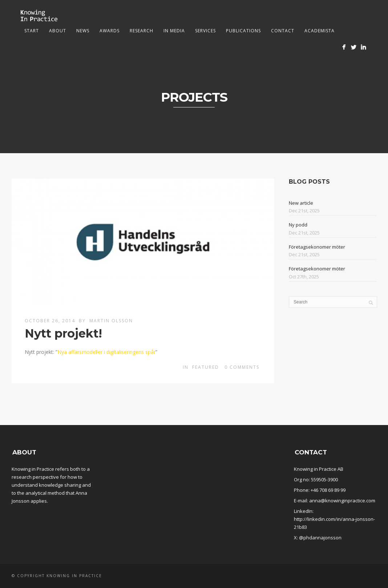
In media (174, 31)
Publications (243, 31)
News (83, 31)
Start (32, 31)
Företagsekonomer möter (317, 247)
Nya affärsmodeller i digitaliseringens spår (106, 352)
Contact (283, 31)
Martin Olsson (111, 321)
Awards (110, 31)
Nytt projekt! (63, 333)
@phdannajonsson (320, 538)
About (58, 31)
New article (301, 203)
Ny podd (298, 225)
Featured (206, 367)
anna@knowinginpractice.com (342, 501)
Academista (320, 31)
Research (142, 31)
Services (205, 31)
